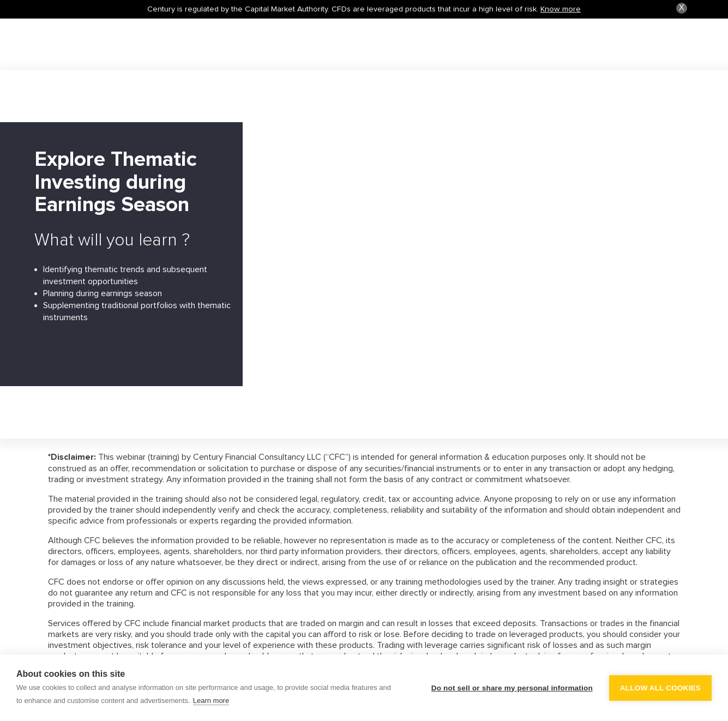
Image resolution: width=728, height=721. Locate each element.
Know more (561, 9)
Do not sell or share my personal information (512, 688)
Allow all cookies (660, 688)
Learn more (211, 701)
